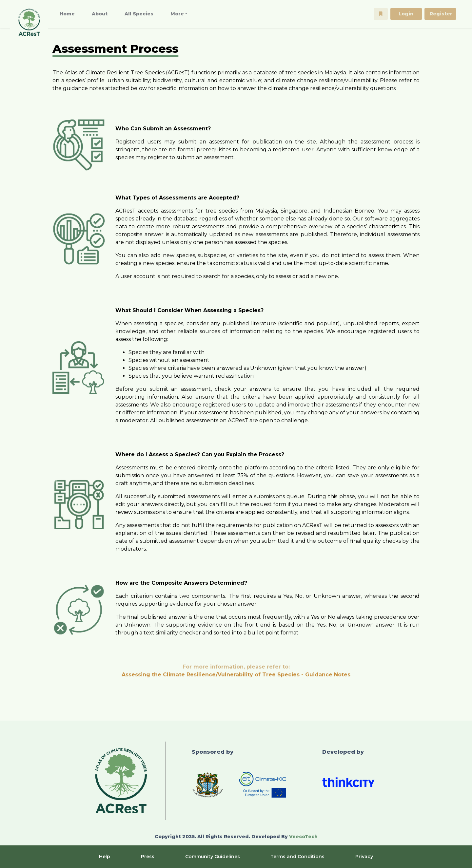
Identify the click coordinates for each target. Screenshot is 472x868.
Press (148, 857)
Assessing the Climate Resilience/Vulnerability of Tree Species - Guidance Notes (236, 675)
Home (67, 14)
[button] (381, 14)
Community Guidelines (213, 857)
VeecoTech (303, 837)
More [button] (177, 14)
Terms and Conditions (297, 857)
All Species (139, 14)
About (100, 14)
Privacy (364, 857)
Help (105, 857)
